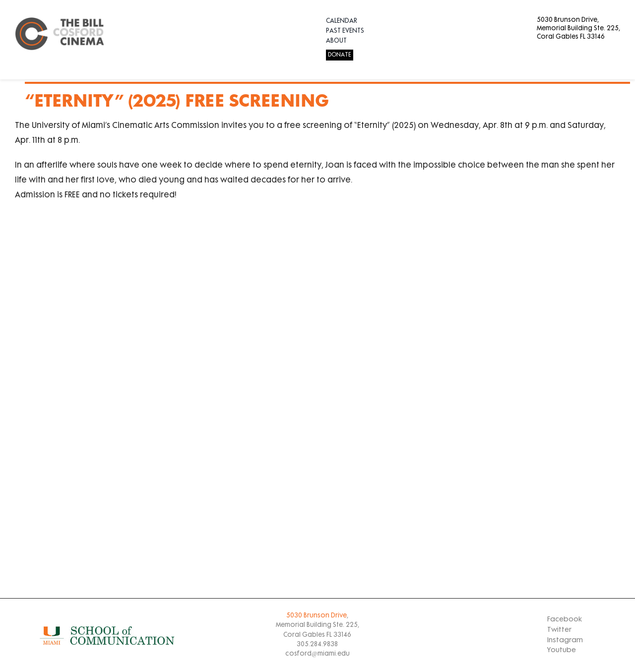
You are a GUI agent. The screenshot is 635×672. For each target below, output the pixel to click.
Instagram (565, 641)
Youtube (562, 650)
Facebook (565, 620)
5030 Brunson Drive (317, 616)
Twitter (559, 630)
